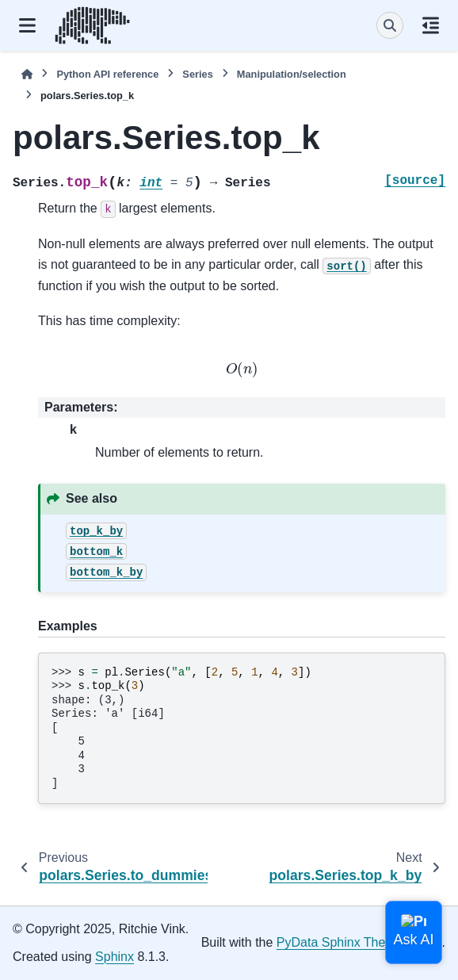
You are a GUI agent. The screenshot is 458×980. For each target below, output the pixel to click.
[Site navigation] (27, 25)
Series (197, 74)
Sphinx (114, 957)
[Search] (390, 25)
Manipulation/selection (292, 74)
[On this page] (431, 25)
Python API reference (107, 74)
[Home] (27, 74)
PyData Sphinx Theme (340, 942)
